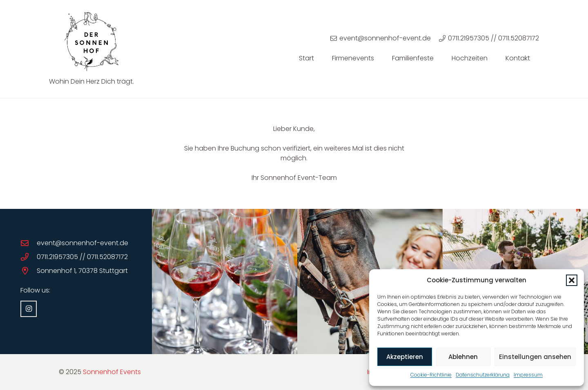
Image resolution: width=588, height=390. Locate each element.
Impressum (528, 375)
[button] (572, 280)
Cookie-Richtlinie (431, 375)
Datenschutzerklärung (483, 375)
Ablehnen (463, 357)
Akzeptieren (405, 357)
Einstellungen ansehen (535, 357)
